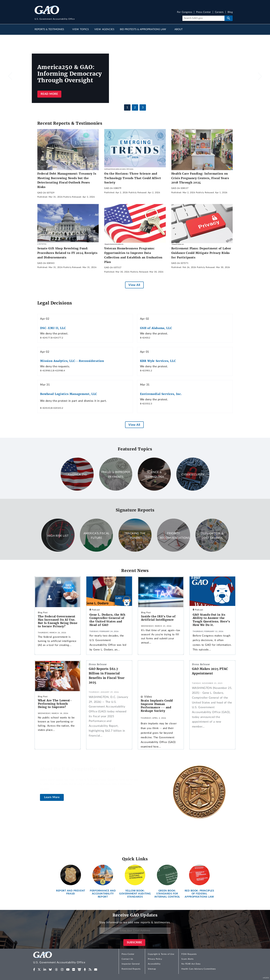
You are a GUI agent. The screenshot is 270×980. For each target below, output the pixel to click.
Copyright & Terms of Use (161, 954)
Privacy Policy (155, 959)
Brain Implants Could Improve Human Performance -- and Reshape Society (157, 706)
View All (134, 285)
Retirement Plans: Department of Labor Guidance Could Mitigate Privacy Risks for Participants (201, 253)
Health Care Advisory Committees (199, 969)
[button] (260, 76)
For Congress (185, 12)
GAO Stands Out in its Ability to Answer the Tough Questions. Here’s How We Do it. (211, 620)
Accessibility (154, 964)
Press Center (204, 12)
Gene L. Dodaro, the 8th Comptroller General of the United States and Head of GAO (107, 620)
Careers (219, 12)
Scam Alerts (187, 959)
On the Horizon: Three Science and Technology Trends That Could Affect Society (133, 178)
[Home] (66, 958)
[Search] (203, 18)
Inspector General (131, 964)
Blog (230, 12)
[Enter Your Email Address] (135, 931)
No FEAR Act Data (191, 964)
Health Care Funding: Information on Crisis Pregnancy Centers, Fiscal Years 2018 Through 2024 (200, 178)
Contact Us (127, 959)
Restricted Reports (131, 969)
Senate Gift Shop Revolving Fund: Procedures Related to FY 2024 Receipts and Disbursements (67, 253)
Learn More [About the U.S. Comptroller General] (52, 797)
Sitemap (152, 969)
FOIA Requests (189, 954)
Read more (49, 94)
